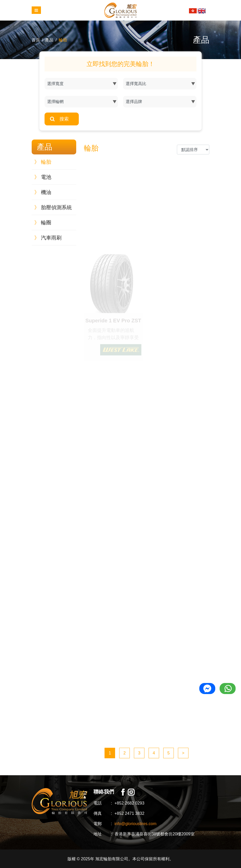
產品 (49, 40)
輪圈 (43, 223)
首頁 (36, 40)
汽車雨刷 (48, 238)
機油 (43, 192)
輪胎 (63, 40)
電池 (43, 177)
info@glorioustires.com (136, 824)
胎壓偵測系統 (53, 207)
